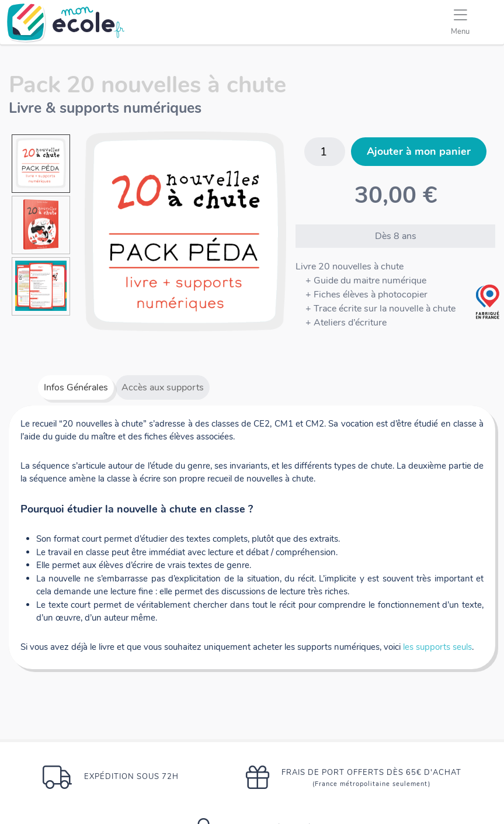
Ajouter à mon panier (419, 151)
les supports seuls (437, 647)
